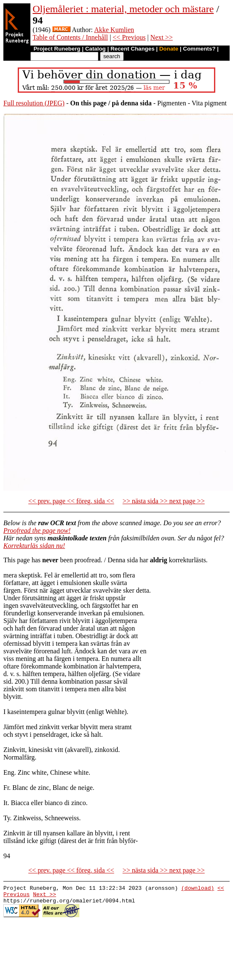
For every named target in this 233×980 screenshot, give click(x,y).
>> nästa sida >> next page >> (164, 501)
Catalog (96, 49)
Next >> (161, 37)
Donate (169, 49)
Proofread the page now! (37, 530)
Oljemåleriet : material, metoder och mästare (123, 9)
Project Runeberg (57, 49)
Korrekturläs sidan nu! (34, 546)
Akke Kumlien (114, 30)
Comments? (199, 49)
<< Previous (129, 37)
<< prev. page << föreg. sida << (71, 501)
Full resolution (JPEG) (34, 103)
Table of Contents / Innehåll (70, 37)
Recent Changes (133, 49)
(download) (198, 889)
